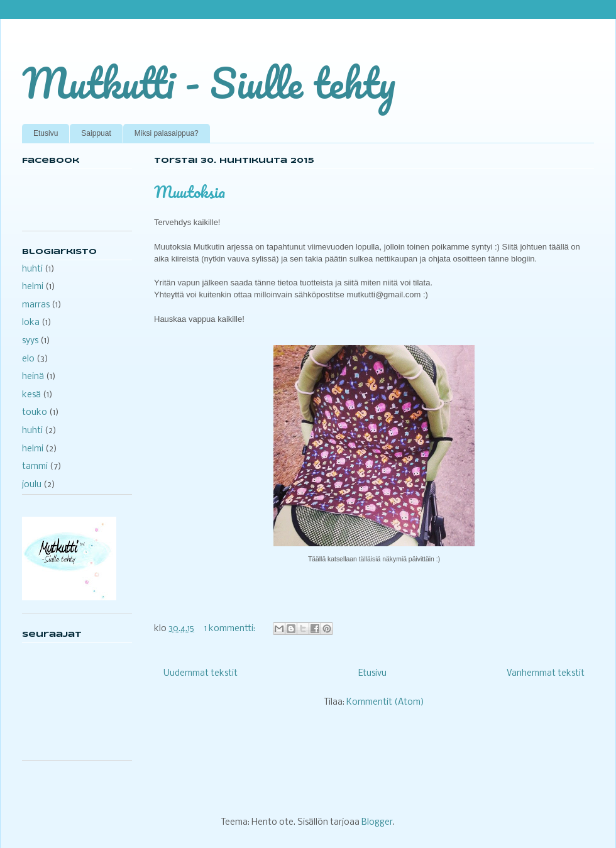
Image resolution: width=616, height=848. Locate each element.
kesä (31, 395)
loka (31, 323)
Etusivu (46, 133)
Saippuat (96, 133)
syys (30, 341)
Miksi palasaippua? (167, 133)
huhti (32, 269)
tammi (35, 467)
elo (28, 359)
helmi (33, 287)
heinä (33, 377)
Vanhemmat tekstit (546, 674)
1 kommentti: (231, 629)
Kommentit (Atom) (385, 702)
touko (35, 413)
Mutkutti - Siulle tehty (209, 83)
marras (36, 305)
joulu (32, 485)
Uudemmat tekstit (201, 674)
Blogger (377, 823)
